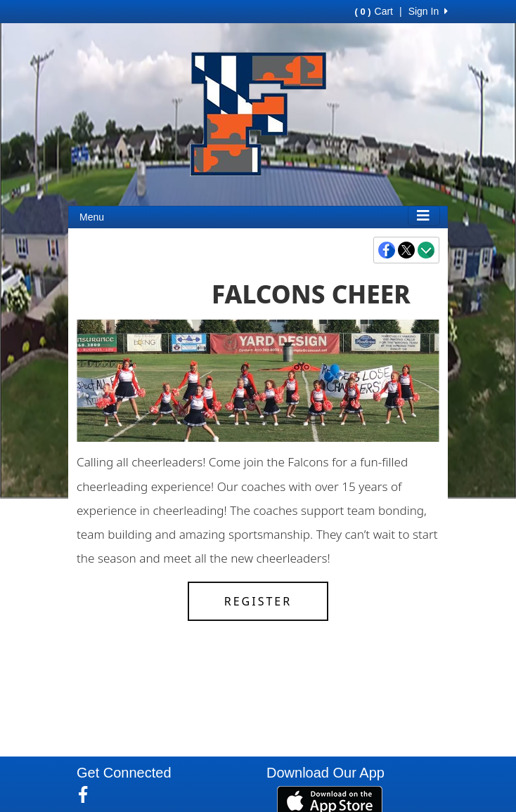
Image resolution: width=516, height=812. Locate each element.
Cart (374, 11)
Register (258, 601)
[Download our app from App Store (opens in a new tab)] (330, 801)
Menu (92, 217)
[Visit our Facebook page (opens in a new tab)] (88, 795)
